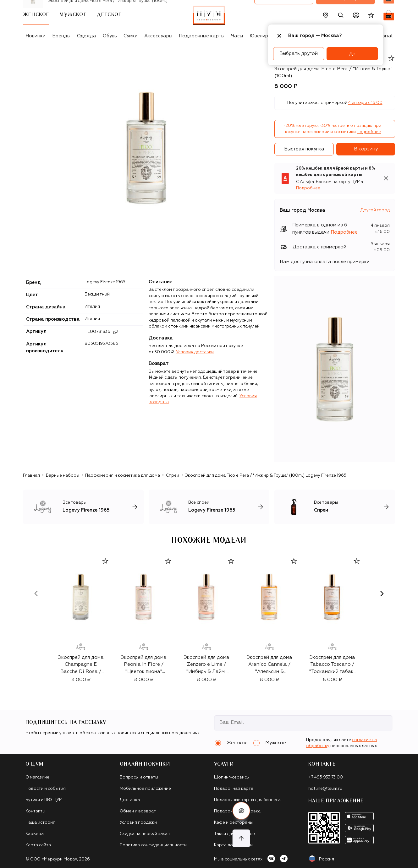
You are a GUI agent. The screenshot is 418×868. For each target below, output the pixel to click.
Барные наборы (63, 476)
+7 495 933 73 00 (326, 777)
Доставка (130, 800)
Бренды (61, 36)
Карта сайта (38, 845)
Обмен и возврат (138, 811)
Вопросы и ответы (139, 777)
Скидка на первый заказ (145, 834)
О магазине (37, 777)
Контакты (35, 811)
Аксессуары (158, 36)
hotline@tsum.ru (325, 789)
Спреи (173, 476)
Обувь (110, 36)
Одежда (87, 36)
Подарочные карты (202, 36)
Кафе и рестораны (233, 823)
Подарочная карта (234, 789)
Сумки (131, 36)
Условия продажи (138, 823)
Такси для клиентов (235, 834)
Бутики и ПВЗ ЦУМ (44, 800)
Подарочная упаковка (237, 811)
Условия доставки (195, 352)
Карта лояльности (233, 845)
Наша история (40, 823)
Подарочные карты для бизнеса (247, 800)
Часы (237, 36)
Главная (31, 476)
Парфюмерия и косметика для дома (123, 476)
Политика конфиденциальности (153, 845)
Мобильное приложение (145, 789)
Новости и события (46, 789)
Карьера (35, 834)
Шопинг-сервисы (232, 777)
